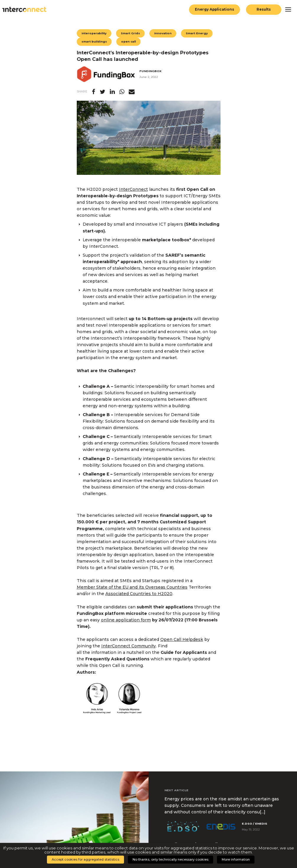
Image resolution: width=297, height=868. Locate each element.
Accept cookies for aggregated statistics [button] (85, 859)
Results (264, 9)
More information (236, 859)
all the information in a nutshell (110, 652)
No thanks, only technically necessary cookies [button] (170, 859)
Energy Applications (214, 9)
